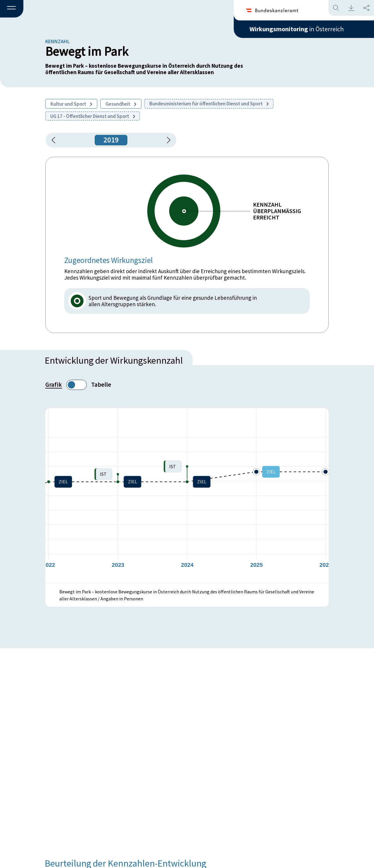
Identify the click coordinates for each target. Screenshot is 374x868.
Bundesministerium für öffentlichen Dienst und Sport (209, 104)
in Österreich (297, 29)
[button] (12, 9)
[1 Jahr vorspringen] (167, 140)
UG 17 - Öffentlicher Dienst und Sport (93, 116)
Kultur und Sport (71, 104)
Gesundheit (121, 104)
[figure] (187, 496)
